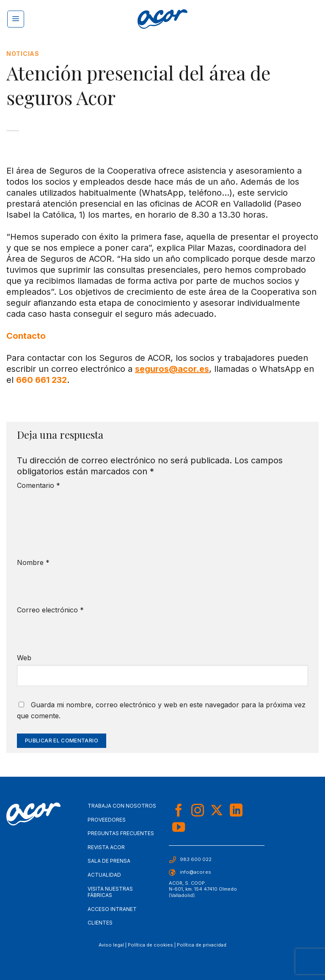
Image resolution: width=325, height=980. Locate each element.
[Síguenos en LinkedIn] (236, 811)
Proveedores (107, 820)
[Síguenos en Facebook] (179, 811)
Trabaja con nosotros (122, 806)
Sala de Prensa (109, 861)
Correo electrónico (50, 610)
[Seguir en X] (217, 811)
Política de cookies (150, 945)
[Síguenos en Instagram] (198, 811)
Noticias (23, 54)
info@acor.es (196, 872)
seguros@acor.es (172, 369)
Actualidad (104, 875)
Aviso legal (111, 945)
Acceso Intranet (112, 909)
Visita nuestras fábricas (110, 892)
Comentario (39, 485)
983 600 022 (196, 859)
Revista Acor (106, 847)
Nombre (33, 562)
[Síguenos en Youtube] (179, 828)
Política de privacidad (202, 945)
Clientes (100, 923)
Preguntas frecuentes (121, 833)
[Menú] (16, 19)
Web (24, 658)
